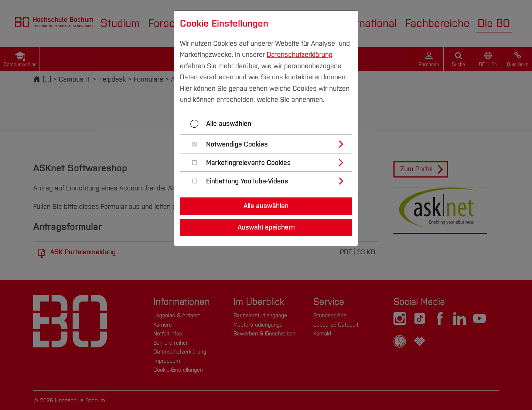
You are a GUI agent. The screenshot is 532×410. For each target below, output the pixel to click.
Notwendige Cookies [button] (237, 144)
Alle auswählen (229, 124)
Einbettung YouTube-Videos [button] (247, 181)
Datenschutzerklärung (300, 55)
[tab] (269, 144)
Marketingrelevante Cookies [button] (248, 163)
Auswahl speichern (266, 227)
